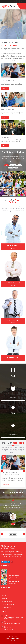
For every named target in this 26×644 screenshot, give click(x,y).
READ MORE (6, 484)
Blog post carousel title (10, 473)
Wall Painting (5, 599)
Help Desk (11, 641)
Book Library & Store (7, 109)
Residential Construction (8, 593)
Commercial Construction (8, 604)
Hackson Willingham (13, 283)
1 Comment (16, 475)
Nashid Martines (13, 246)
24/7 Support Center (7, 137)
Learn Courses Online (8, 80)
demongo (7, 475)
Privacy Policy (17, 641)
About (7, 641)
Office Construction (7, 596)
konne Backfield (13, 320)
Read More (5, 89)
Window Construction (7, 601)
